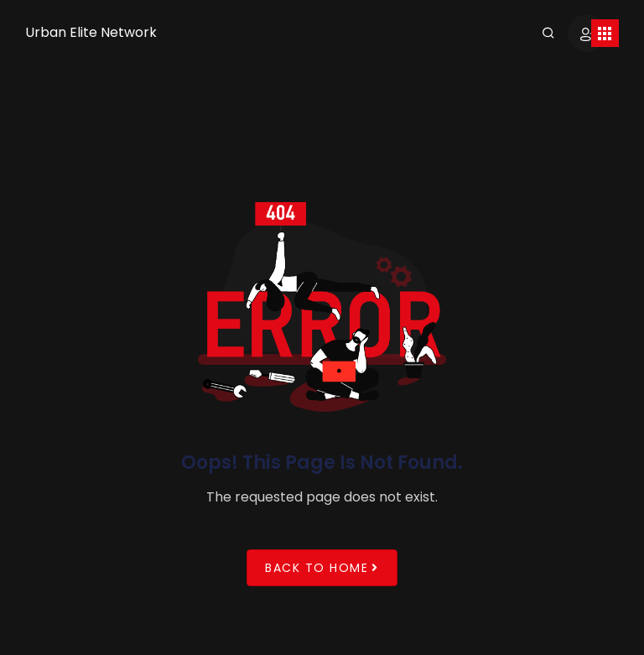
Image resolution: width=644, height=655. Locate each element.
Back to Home (322, 567)
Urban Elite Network (91, 32)
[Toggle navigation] (605, 33)
